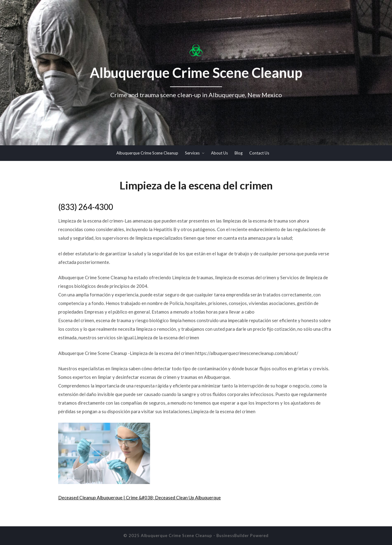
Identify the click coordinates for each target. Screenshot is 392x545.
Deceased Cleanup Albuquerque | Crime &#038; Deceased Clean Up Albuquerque (139, 497)
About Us (219, 153)
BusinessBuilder (233, 535)
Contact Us (259, 153)
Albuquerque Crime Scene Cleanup (147, 153)
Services (192, 153)
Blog (239, 153)
